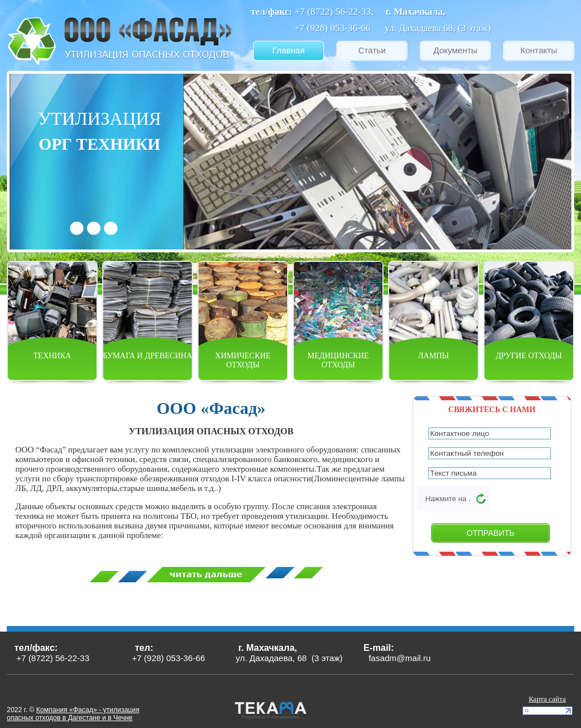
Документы (455, 50)
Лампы (433, 356)
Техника (52, 356)
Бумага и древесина (147, 356)
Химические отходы (243, 360)
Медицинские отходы (338, 360)
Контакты (539, 50)
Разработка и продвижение (271, 717)
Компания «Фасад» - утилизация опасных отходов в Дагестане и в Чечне (73, 714)
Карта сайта (548, 699)
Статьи (372, 50)
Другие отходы (529, 356)
